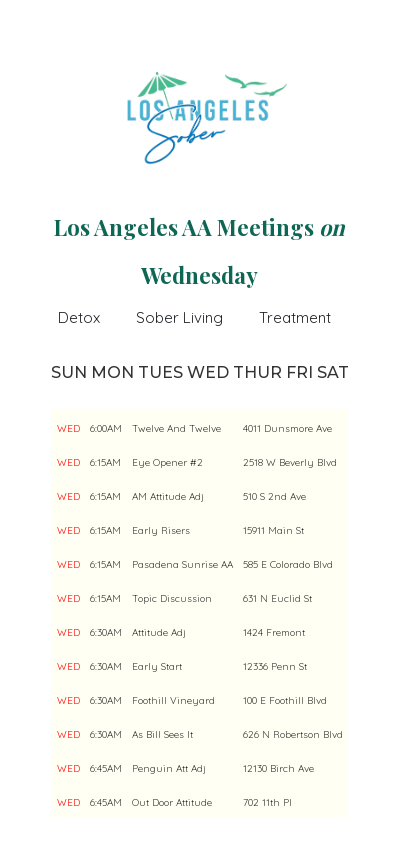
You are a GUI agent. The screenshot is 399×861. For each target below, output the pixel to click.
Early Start (157, 666)
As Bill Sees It (162, 734)
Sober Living (179, 317)
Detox (79, 317)
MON (112, 372)
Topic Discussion (172, 598)
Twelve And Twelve (176, 428)
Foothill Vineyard (173, 700)
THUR (257, 372)
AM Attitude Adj (168, 496)
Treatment (295, 317)
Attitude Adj (159, 632)
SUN (69, 372)
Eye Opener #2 (167, 462)
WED (208, 372)
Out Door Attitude (172, 802)
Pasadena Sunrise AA (182, 564)
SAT (333, 372)
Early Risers (161, 530)
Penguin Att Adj (169, 768)
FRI (299, 372)
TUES (160, 372)
